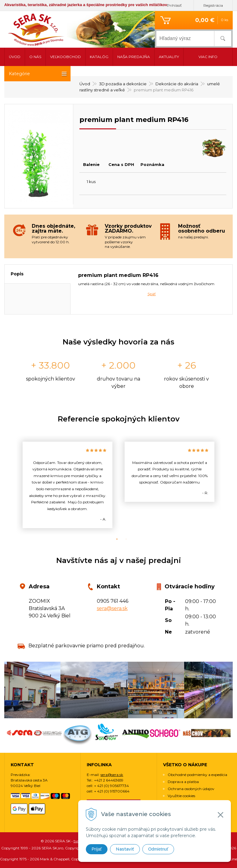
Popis (17, 274)
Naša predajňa (134, 57)
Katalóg (99, 57)
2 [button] (123, 539)
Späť (152, 294)
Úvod (15, 57)
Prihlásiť (174, 5)
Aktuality (169, 57)
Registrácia (213, 5)
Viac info (208, 57)
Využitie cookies (181, 796)
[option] (67, 485)
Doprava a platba (183, 782)
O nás (35, 57)
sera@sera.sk (112, 608)
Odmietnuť (158, 849)
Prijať (97, 849)
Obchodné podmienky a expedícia (197, 775)
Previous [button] (12, 485)
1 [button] (114, 539)
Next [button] (225, 485)
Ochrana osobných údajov (191, 789)
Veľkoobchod (66, 57)
